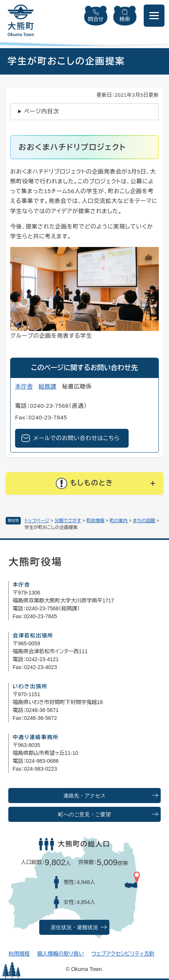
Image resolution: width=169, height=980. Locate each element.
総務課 (47, 386)
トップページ (37, 521)
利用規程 (19, 954)
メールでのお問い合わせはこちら (76, 438)
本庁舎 (24, 386)
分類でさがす (68, 521)
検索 (125, 19)
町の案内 (119, 521)
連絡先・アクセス (84, 796)
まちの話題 (144, 521)
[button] (84, 483)
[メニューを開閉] (154, 16)
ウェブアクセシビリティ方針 (123, 954)
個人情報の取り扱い (60, 954)
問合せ (96, 19)
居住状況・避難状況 (74, 927)
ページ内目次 (42, 111)
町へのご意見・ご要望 (84, 815)
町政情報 (95, 521)
